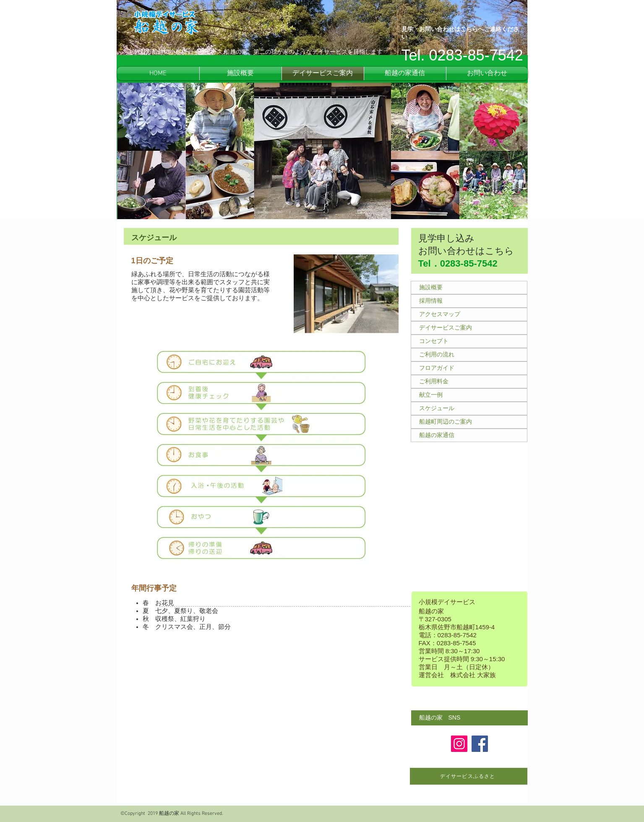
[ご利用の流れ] (469, 355)
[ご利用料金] (469, 382)
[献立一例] (469, 395)
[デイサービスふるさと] (469, 776)
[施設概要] (469, 288)
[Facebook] (480, 744)
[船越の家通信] (469, 435)
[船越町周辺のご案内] (469, 422)
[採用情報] (469, 301)
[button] (469, 718)
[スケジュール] (469, 408)
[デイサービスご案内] (469, 328)
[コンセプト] (469, 341)
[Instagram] (459, 744)
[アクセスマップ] (469, 314)
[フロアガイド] (469, 368)
